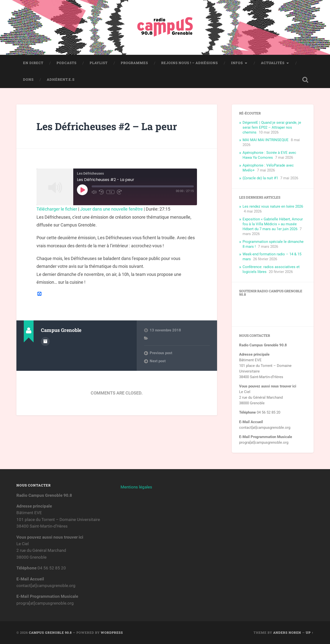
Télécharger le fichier (57, 209)
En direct (33, 63)
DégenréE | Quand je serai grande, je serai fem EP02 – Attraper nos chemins (272, 127)
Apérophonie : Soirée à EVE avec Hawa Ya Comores (269, 155)
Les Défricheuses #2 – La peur (107, 126)
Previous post (161, 353)
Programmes (134, 63)
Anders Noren (287, 633)
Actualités (273, 63)
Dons (28, 79)
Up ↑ (310, 633)
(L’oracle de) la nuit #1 (260, 178)
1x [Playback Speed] (110, 192)
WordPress (112, 633)
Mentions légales (136, 487)
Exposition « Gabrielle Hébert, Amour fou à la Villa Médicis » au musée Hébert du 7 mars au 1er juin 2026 (273, 224)
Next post (158, 361)
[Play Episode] (82, 190)
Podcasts (67, 63)
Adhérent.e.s (61, 79)
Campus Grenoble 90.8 (50, 633)
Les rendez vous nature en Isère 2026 (273, 206)
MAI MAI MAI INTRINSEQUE (266, 140)
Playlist (99, 63)
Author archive (45, 341)
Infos (237, 63)
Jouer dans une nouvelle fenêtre (111, 209)
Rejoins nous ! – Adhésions (189, 63)
